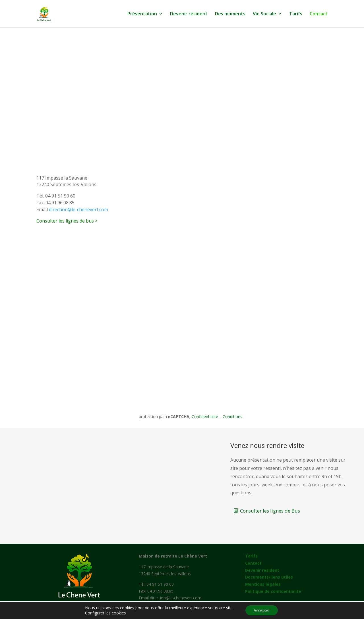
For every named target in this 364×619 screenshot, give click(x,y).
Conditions (232, 417)
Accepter (262, 610)
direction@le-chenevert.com (78, 209)
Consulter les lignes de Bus (270, 511)
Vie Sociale (264, 14)
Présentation (142, 14)
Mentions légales (263, 584)
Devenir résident (189, 14)
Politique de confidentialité (273, 591)
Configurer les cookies (105, 613)
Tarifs (296, 14)
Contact (319, 14)
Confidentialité (205, 417)
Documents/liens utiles (269, 577)
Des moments (230, 14)
